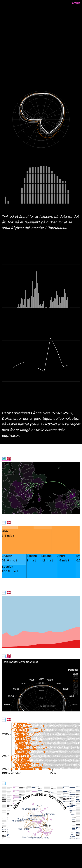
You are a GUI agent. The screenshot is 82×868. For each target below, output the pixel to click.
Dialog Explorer (4, 783)
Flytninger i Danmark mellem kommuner (6, 459)
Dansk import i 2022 (6, 523)
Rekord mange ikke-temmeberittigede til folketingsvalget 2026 (6, 593)
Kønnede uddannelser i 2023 (6, 720)
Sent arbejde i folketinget (6, 656)
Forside (75, 3)
